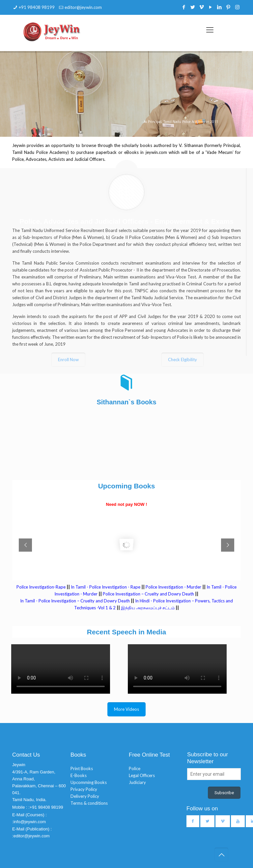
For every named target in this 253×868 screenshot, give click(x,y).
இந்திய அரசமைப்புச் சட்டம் (148, 608)
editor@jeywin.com (83, 7)
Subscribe (224, 793)
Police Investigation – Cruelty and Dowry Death (148, 594)
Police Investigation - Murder (173, 587)
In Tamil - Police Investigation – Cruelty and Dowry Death (75, 601)
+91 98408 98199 (37, 7)
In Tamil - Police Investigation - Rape (106, 587)
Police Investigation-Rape (42, 587)
